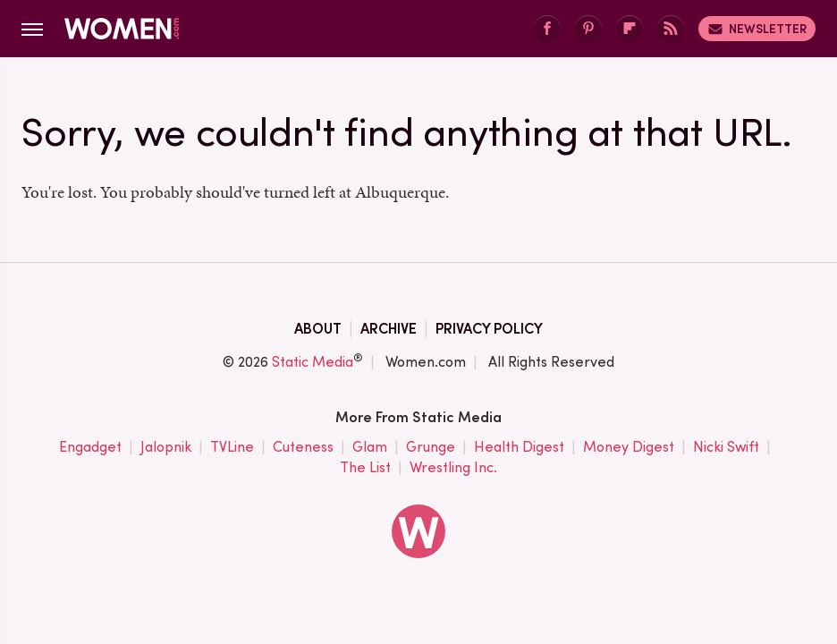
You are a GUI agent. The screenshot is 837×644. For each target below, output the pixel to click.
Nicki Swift (726, 448)
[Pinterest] (588, 29)
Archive (389, 329)
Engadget (90, 448)
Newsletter (757, 29)
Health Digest (519, 448)
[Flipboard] (630, 29)
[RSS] (671, 29)
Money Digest (629, 448)
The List (365, 468)
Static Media (313, 362)
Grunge (431, 448)
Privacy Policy (489, 329)
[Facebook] (547, 29)
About (318, 329)
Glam (370, 448)
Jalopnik (166, 448)
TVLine (232, 448)
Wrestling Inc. (453, 468)
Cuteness (303, 448)
